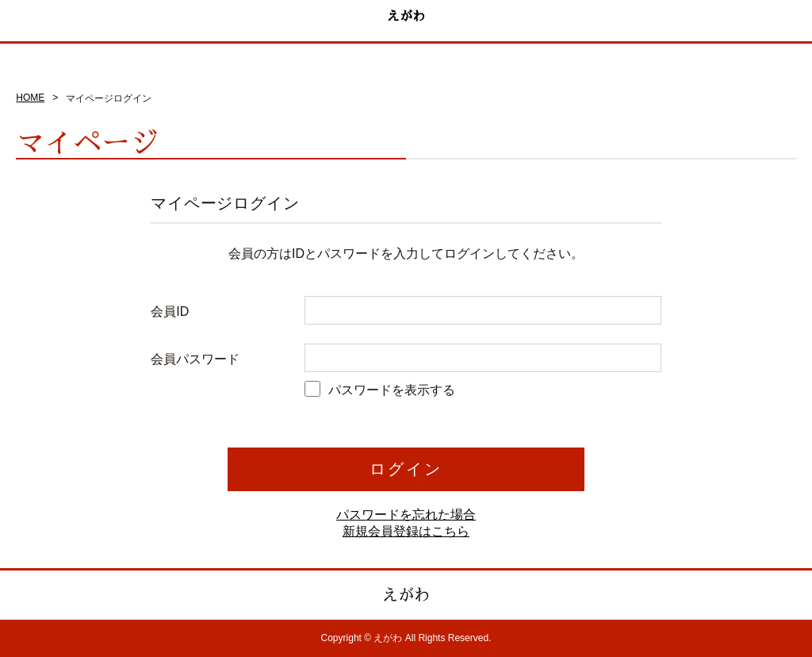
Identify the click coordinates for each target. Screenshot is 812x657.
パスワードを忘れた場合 (406, 515)
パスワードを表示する (392, 390)
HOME (30, 98)
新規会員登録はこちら (406, 531)
